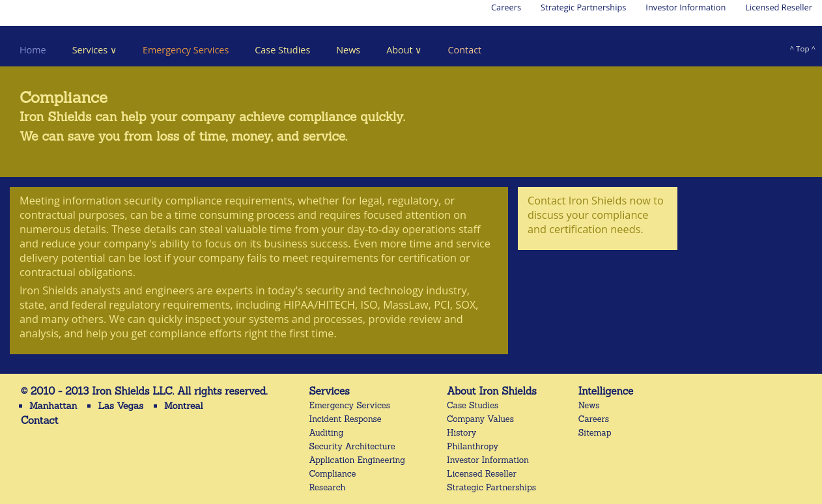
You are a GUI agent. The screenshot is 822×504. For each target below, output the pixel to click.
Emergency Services (186, 50)
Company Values (480, 419)
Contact (464, 50)
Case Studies (282, 50)
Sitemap (595, 433)
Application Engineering (358, 460)
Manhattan (53, 406)
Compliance (333, 474)
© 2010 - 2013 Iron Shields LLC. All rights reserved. (144, 391)
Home (33, 50)
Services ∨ (94, 50)
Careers (506, 7)
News (348, 50)
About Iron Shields (492, 391)
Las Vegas (120, 406)
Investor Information (686, 7)
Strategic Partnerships (583, 7)
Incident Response (346, 419)
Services (330, 391)
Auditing (327, 433)
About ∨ (404, 50)
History (461, 433)
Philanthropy (473, 446)
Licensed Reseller (779, 7)
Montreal (184, 406)
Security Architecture (352, 446)
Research (328, 487)
